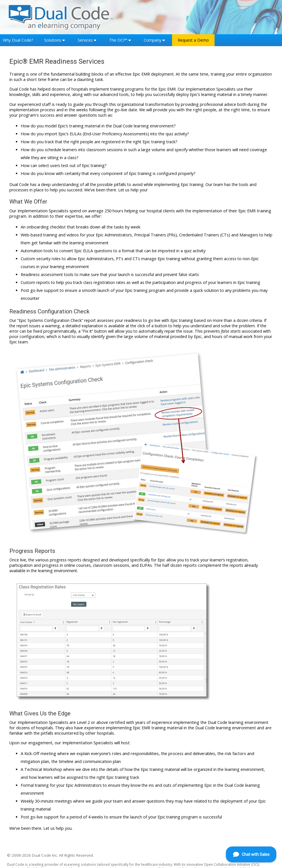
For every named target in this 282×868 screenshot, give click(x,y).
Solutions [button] (53, 40)
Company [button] (152, 40)
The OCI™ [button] (118, 40)
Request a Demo (193, 40)
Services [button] (85, 40)
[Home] (61, 17)
